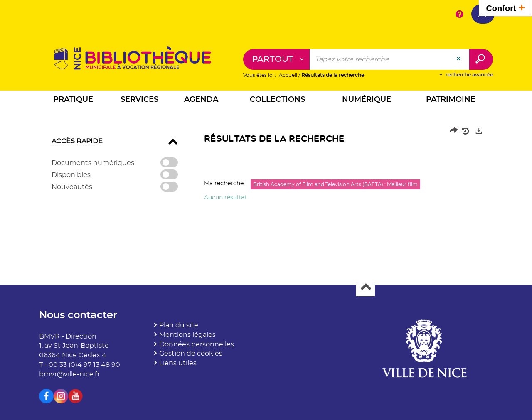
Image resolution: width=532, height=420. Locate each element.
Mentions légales (187, 335)
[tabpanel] (266, 167)
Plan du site (179, 325)
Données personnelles (197, 344)
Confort (505, 7)
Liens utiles (178, 363)
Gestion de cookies (191, 354)
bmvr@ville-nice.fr (69, 374)
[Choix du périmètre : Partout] (277, 59)
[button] (73, 101)
